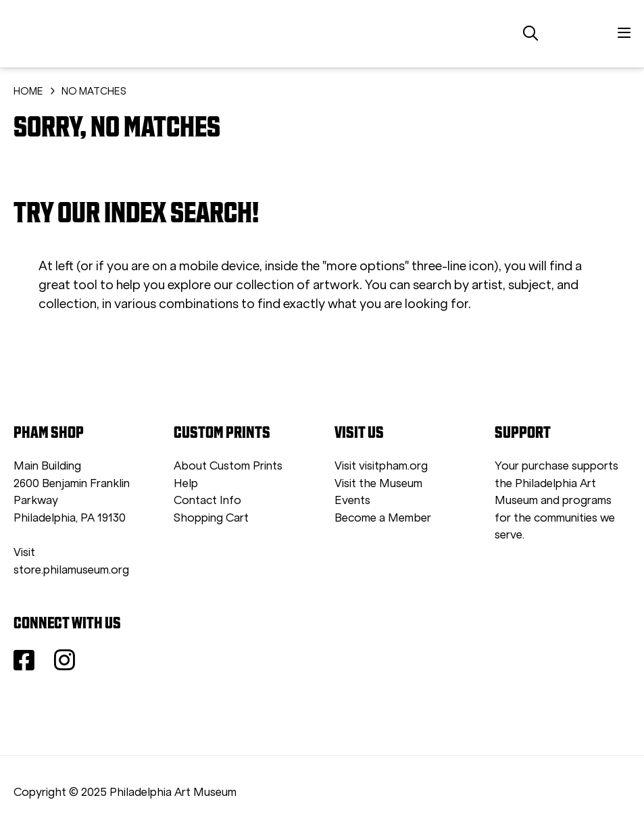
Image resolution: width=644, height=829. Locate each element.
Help (186, 483)
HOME (28, 91)
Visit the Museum (378, 483)
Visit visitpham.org (381, 466)
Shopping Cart (211, 518)
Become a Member (383, 518)
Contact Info (207, 500)
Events (352, 500)
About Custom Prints (228, 466)
